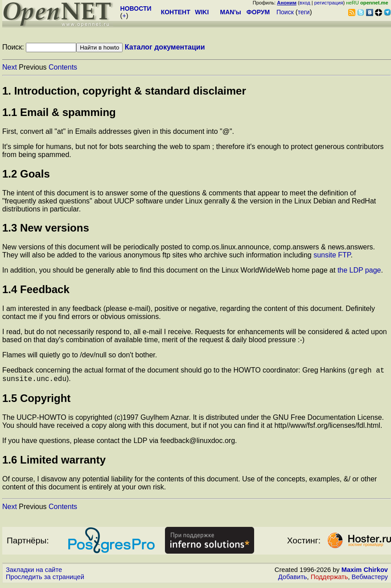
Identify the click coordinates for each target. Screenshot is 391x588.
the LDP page (359, 270)
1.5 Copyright (36, 401)
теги (304, 12)
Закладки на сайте (34, 572)
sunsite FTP (332, 255)
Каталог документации (165, 47)
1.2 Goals (26, 174)
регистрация (329, 3)
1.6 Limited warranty (54, 462)
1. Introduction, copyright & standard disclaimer (124, 91)
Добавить (293, 580)
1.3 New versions (46, 228)
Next (10, 67)
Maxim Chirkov (365, 572)
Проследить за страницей (45, 580)
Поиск (285, 12)
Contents (63, 67)
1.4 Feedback (36, 289)
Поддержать (329, 580)
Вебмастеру (370, 580)
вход (305, 3)
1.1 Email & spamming (59, 112)
